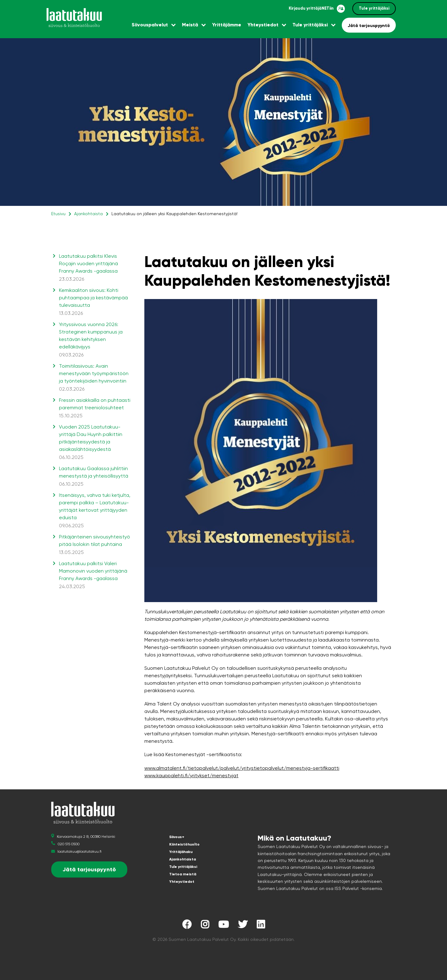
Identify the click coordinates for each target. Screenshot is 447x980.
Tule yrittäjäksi (374, 8)
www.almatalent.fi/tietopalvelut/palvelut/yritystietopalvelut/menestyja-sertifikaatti (242, 768)
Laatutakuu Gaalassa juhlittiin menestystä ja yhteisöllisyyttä (95, 477)
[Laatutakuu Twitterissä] (243, 926)
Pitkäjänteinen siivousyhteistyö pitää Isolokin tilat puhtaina (95, 545)
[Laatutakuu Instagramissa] (205, 926)
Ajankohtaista (88, 214)
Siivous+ (177, 837)
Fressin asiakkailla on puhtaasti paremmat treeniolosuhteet (95, 408)
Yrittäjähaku (181, 852)
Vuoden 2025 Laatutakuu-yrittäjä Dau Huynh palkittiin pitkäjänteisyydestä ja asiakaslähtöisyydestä (95, 442)
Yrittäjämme (227, 25)
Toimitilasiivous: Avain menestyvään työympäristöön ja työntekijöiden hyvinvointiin (95, 378)
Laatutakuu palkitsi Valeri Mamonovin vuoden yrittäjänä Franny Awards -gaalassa (95, 575)
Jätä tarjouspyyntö (369, 26)
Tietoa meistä (183, 874)
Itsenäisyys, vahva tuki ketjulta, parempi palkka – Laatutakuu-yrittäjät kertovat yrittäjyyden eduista (95, 511)
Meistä (190, 25)
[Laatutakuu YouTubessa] (223, 926)
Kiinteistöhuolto (184, 844)
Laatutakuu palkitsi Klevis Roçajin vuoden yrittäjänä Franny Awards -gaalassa (95, 268)
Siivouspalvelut (150, 25)
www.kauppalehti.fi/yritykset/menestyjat (191, 776)
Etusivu (58, 214)
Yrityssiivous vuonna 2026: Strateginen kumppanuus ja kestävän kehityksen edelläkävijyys (95, 340)
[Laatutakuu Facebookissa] (187, 926)
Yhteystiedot (263, 25)
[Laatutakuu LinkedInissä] (261, 926)
